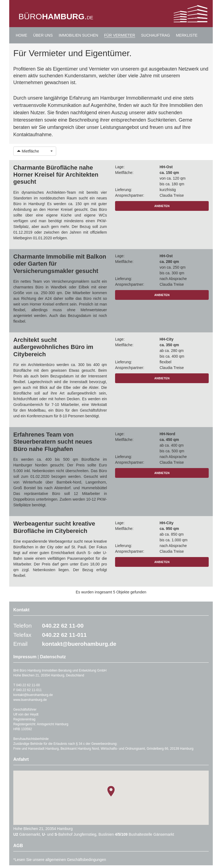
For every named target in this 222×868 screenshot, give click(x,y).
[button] (35, 151)
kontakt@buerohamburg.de (79, 644)
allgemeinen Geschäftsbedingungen (76, 860)
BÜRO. (56, 16)
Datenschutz (53, 657)
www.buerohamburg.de (30, 700)
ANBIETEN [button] (162, 206)
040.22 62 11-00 (63, 626)
